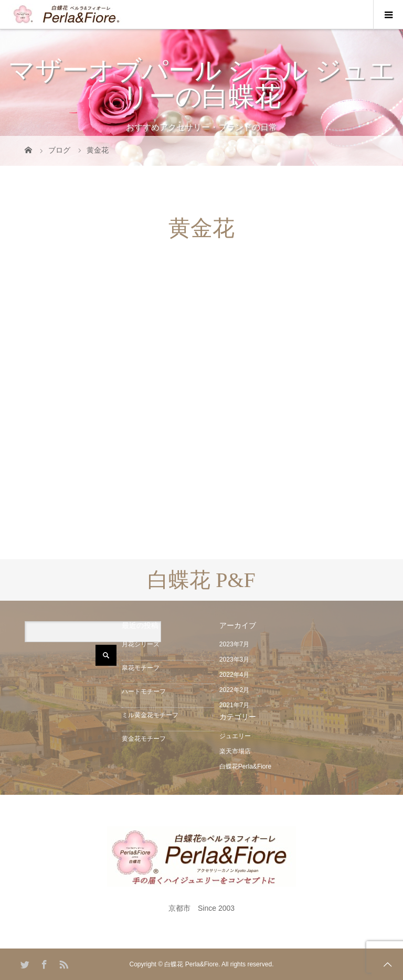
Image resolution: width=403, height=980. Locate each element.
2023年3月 (234, 659)
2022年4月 (234, 675)
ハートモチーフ (144, 691)
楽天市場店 (235, 751)
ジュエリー (235, 736)
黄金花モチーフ (144, 739)
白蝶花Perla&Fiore (245, 766)
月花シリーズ (141, 644)
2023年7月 (234, 644)
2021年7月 (234, 705)
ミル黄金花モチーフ (150, 715)
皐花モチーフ (141, 668)
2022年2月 (234, 690)
